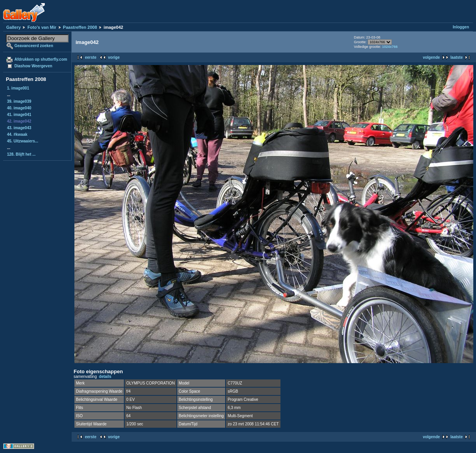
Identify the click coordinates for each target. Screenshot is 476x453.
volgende (431, 57)
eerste (91, 57)
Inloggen (461, 27)
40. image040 (19, 108)
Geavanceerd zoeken (34, 46)
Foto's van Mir (42, 27)
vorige (114, 57)
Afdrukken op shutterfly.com (41, 59)
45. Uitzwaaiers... (23, 141)
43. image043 (19, 128)
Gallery (13, 27)
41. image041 (19, 115)
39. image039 (19, 101)
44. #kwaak (17, 134)
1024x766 (390, 47)
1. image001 (18, 88)
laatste (457, 57)
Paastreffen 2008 (80, 27)
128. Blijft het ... (21, 154)
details (105, 377)
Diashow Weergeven (33, 66)
